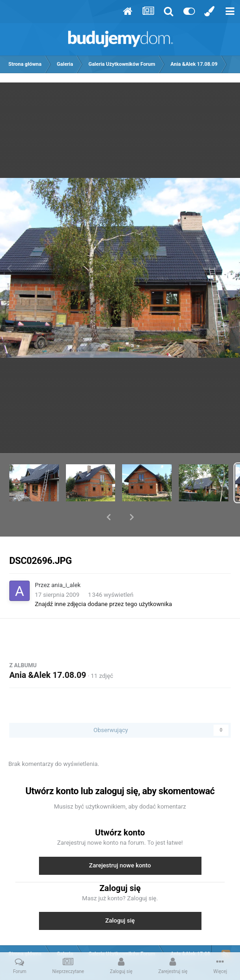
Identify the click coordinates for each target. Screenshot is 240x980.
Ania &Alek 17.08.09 (48, 651)
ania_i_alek (66, 561)
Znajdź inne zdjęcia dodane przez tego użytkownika (104, 580)
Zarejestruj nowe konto (120, 841)
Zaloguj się (120, 896)
